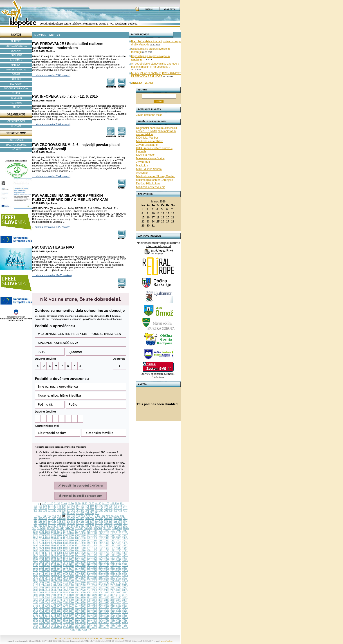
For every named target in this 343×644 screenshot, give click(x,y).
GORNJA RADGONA (16, 46)
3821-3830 (56, 617)
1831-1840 (68, 555)
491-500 (115, 516)
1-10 (44, 504)
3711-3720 (116, 612)
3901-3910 (56, 620)
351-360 (71, 511)
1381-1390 (104, 541)
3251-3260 (45, 600)
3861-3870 (104, 617)
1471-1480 (116, 543)
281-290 (99, 508)
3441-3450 (80, 605)
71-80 (91, 504)
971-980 (98, 528)
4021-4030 (104, 622)
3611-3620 (92, 610)
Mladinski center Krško (150, 141)
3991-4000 (68, 622)
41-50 (71, 504)
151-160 (71, 506)
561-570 (90, 518)
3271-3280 (68, 600)
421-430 (71, 513)
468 (78, 516)
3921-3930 (80, 620)
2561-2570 (80, 578)
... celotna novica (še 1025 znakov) (51, 227)
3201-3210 (80, 598)
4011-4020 (92, 622)
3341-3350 (56, 602)
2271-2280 (116, 568)
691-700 (118, 521)
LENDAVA (16, 51)
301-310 (118, 508)
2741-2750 (104, 583)
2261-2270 (104, 568)
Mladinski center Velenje (151, 187)
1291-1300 (92, 538)
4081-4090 (80, 625)
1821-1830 (56, 555)
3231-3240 (116, 598)
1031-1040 (68, 531)
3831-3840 (68, 617)
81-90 (98, 504)
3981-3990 (56, 622)
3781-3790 (104, 615)
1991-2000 (68, 560)
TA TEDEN (16, 41)
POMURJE (16, 79)
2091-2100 (92, 563)
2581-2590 (104, 578)
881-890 (108, 526)
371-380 (90, 511)
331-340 (52, 511)
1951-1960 (116, 558)
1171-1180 (45, 536)
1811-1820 (45, 555)
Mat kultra (142, 166)
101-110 (115, 504)
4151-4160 (68, 627)
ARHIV (16, 107)
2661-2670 (104, 580)
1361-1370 (80, 541)
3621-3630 (104, 610)
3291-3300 (92, 600)
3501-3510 (56, 607)
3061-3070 (104, 593)
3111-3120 (68, 595)
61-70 (85, 504)
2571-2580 (92, 578)
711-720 (43, 523)
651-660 (80, 521)
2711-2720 (68, 583)
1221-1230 (104, 536)
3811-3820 (45, 617)
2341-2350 (104, 570)
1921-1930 (80, 558)
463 (54, 516)
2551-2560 (68, 578)
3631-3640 (116, 610)
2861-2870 (56, 588)
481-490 (106, 516)
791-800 (118, 523)
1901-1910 (56, 558)
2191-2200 (116, 565)
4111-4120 (116, 625)
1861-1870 (104, 555)
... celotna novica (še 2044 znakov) (51, 176)
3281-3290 (80, 600)
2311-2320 (68, 570)
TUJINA (16, 93)
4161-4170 (80, 627)
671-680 (99, 521)
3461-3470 (104, 605)
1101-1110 (56, 533)
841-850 (71, 526)
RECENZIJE (16, 103)
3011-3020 (45, 593)
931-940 (60, 528)
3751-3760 (68, 615)
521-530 (52, 518)
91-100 (106, 504)
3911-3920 (68, 620)
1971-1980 (45, 560)
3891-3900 (45, 620)
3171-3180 (45, 598)
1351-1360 (68, 541)
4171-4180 (92, 627)
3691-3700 (92, 612)
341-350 (62, 511)
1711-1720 (116, 551)
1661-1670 (56, 551)
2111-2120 (116, 563)
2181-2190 (104, 565)
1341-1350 (56, 541)
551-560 (80, 518)
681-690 (108, 521)
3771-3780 (92, 615)
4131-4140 (45, 627)
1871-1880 (116, 555)
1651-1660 (45, 551)
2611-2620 (45, 580)
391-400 (108, 511)
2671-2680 (116, 580)
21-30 (57, 504)
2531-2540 (45, 578)
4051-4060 (45, 625)
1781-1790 (104, 553)
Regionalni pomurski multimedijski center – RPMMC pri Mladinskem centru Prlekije (156, 131)
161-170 (80, 506)
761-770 (90, 523)
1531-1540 (92, 546)
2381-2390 (56, 573)
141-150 (62, 506)
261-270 (80, 508)
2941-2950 (56, 590)
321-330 (43, 511)
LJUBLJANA (16, 55)
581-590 (108, 518)
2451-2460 (45, 575)
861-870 (90, 526)
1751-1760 (68, 553)
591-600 (118, 518)
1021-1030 (56, 531)
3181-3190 (56, 598)
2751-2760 (116, 583)
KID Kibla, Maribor (147, 138)
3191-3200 (68, 598)
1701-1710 (104, 551)
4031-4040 (116, 622)
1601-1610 (80, 548)
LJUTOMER (16, 60)
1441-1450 (80, 543)
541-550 (71, 518)
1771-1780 (92, 553)
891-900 (118, 526)
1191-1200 (68, 536)
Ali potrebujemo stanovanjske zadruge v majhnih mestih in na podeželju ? (155, 65)
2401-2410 (80, 573)
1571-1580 (45, 548)
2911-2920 (116, 588)
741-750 (71, 523)
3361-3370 (80, 602)
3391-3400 (116, 602)
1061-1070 (104, 531)
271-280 (90, 508)
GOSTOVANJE (16, 140)
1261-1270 (56, 538)
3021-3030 (56, 593)
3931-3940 (92, 620)
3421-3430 (56, 605)
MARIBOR (16, 65)
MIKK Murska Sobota (149, 169)
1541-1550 (104, 546)
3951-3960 (116, 620)
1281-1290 (80, 538)
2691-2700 (45, 583)
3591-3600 (68, 610)
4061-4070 (56, 625)
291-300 (108, 508)
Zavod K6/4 (143, 162)
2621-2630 (56, 580)
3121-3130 (80, 595)
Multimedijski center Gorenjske (154, 180)
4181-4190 (104, 627)
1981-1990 (56, 560)
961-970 (88, 528)
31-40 (64, 504)
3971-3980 (45, 622)
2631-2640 (68, 580)
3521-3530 (80, 607)
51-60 (78, 504)
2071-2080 (68, 563)
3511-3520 (68, 607)
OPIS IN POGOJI (16, 121)
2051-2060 (45, 563)
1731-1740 (45, 553)
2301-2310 (56, 570)
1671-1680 (68, 551)
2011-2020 (92, 560)
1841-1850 (80, 555)
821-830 (52, 526)
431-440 (80, 513)
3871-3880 (116, 617)
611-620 (43, 521)
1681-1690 (80, 551)
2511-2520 (116, 575)
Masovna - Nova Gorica (150, 158)
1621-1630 (104, 548)
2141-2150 (56, 565)
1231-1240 (116, 536)
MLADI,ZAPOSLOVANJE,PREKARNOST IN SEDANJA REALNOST (156, 75)
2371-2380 (45, 573)
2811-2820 (92, 585)
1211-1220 (92, 536)
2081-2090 (80, 563)
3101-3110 (56, 595)
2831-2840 (116, 585)
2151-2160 (68, 565)
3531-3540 (92, 607)
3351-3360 (68, 602)
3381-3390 (104, 602)
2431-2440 (116, 573)
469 (83, 516)
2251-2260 (92, 568)
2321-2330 (80, 570)
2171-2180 (92, 565)
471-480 (96, 516)
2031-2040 (116, 560)
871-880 (99, 526)
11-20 (50, 504)
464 (59, 516)
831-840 (62, 526)
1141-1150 (104, 533)
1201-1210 (80, 536)
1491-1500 (45, 546)
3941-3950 (104, 620)
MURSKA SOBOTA (16, 70)
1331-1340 (45, 541)
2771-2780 (45, 585)
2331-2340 (92, 570)
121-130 (43, 506)
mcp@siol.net (167, 641)
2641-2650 (80, 580)
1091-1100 (45, 533)
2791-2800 (68, 585)
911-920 (41, 528)
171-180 (90, 506)
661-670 (90, 521)
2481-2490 (80, 575)
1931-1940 (92, 558)
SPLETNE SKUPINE (16, 145)
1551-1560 (116, 546)
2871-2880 (68, 588)
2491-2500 (92, 575)
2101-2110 (104, 563)
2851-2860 (45, 588)
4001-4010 (80, 622)
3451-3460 (92, 605)
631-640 (62, 521)
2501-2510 (104, 575)
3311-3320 (116, 600)
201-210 (118, 506)
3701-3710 (104, 612)
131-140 (52, 506)
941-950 (70, 528)
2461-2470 (56, 575)
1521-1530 (80, 546)
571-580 (99, 518)
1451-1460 (92, 543)
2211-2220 (45, 568)
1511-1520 (68, 546)
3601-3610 (80, 610)
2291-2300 (45, 570)
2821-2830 (104, 585)
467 (73, 516)
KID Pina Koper (145, 155)
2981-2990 (104, 590)
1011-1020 (45, 531)
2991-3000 (116, 590)
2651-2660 (92, 580)
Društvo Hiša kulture (148, 184)
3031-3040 (68, 593)
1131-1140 (92, 533)
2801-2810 (80, 585)
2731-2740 (92, 583)
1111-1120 (68, 533)
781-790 (108, 523)
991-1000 (117, 528)
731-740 (62, 523)
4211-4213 (82, 630)
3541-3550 (104, 607)
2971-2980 (92, 590)
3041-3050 (80, 593)
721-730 (52, 523)
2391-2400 (68, 573)
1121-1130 (80, 533)
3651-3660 (45, 612)
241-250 (62, 508)
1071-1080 (116, 531)
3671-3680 (68, 612)
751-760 (80, 523)
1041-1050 (80, 531)
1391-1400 (116, 541)
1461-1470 (104, 543)
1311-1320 (116, 538)
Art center (142, 173)
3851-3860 (92, 617)
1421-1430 (56, 543)
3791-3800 (116, 615)
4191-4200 (116, 627)
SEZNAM (16, 126)
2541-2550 (56, 578)
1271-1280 (68, 538)
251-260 (71, 508)
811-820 (43, 526)
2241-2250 (80, 568)
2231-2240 (68, 568)
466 (68, 516)
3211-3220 (92, 598)
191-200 (108, 506)
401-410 (118, 511)
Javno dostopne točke (149, 115)
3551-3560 (116, 607)
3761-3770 (80, 615)
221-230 (43, 508)
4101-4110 (104, 625)
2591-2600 (116, 578)
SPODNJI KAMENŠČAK (16, 89)
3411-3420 (45, 605)
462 (49, 516)
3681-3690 (80, 612)
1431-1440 (68, 543)
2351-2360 (116, 570)
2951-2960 (68, 590)
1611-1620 (92, 548)
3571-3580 (45, 610)
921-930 (51, 528)
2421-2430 (104, 573)
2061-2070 (56, 563)
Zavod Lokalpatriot (147, 145)
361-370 (80, 511)
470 (88, 516)
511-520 (43, 518)
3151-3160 (116, 595)
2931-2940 (45, 590)
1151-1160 (116, 533)
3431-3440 (68, 605)
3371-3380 (92, 602)
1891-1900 (45, 558)
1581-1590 (56, 548)
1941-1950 (104, 558)
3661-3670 (56, 612)
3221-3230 (104, 598)
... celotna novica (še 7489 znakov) (51, 124)
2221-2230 (56, 568)
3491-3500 (45, 607)
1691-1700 (92, 551)
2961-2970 (80, 590)
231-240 (52, 508)
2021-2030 (104, 560)
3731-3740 (45, 615)
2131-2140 (45, 565)
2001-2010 (80, 560)
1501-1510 (56, 546)
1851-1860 (92, 555)
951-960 (79, 528)
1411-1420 (45, 543)
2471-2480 (68, 575)
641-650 (71, 521)
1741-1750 (56, 553)
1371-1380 (92, 541)
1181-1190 (56, 536)
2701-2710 (56, 583)
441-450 (90, 513)
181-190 (99, 506)
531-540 (62, 518)
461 (44, 516)
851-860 (80, 526)
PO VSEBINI (16, 98)
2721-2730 (80, 583)
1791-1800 (116, 553)
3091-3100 (45, 595)
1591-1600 (68, 548)
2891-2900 (92, 588)
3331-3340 (45, 602)
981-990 (107, 528)
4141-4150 (56, 627)
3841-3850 (80, 617)
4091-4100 (92, 625)
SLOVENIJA (16, 84)
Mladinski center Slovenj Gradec (155, 176)
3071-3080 (116, 593)
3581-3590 (56, 610)
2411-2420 (92, 573)
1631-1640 (116, 548)
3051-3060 (92, 593)
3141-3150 (104, 595)
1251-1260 (45, 538)
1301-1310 (104, 538)
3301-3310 (104, 600)
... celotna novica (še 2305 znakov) (51, 75)
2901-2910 (104, 588)
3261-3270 (56, 600)
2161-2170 (80, 565)
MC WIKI (16, 149)
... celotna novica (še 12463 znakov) (52, 275)
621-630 (52, 521)
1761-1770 (80, 553)
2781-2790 (56, 585)
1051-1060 (92, 531)
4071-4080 (68, 625)
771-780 (99, 523)
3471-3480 (116, 605)
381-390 (99, 511)
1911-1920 (68, 558)
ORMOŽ (16, 74)
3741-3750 (56, 615)
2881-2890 (80, 588)
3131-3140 (92, 595)
